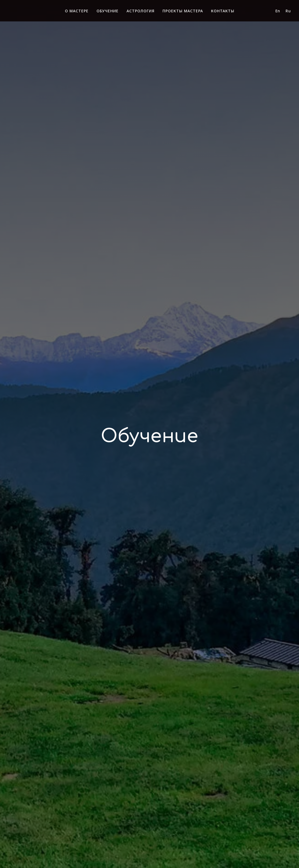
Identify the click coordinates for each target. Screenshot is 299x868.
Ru (288, 11)
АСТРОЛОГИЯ (141, 11)
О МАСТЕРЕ (77, 11)
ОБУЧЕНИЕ (108, 11)
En (278, 11)
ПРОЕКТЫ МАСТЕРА (183, 11)
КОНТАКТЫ (223, 11)
